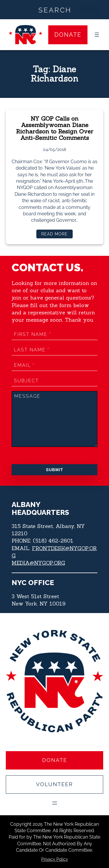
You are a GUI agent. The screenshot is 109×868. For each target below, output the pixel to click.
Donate (68, 35)
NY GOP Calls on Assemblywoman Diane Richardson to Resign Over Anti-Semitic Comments (55, 128)
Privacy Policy (55, 859)
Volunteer (54, 784)
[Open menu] (97, 35)
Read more (57, 235)
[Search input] (55, 10)
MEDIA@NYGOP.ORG (38, 563)
